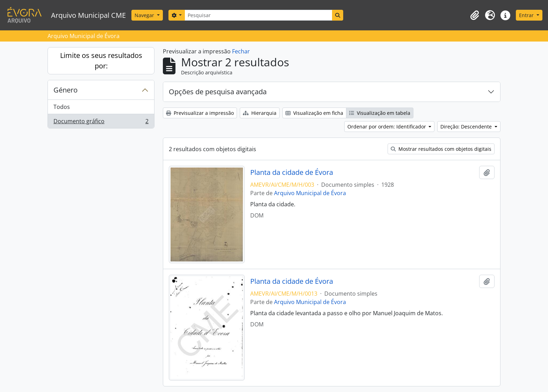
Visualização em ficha (314, 113)
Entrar (527, 15)
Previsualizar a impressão (200, 113)
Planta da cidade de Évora (292, 172)
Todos (62, 107)
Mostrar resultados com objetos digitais (441, 149)
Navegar (145, 15)
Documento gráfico (101, 123)
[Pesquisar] (258, 15)
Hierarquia (260, 113)
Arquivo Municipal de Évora (310, 193)
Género (66, 90)
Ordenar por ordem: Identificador (387, 127)
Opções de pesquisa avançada (218, 92)
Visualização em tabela (380, 113)
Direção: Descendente (467, 127)
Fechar (241, 51)
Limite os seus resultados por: (101, 61)
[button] (475, 15)
